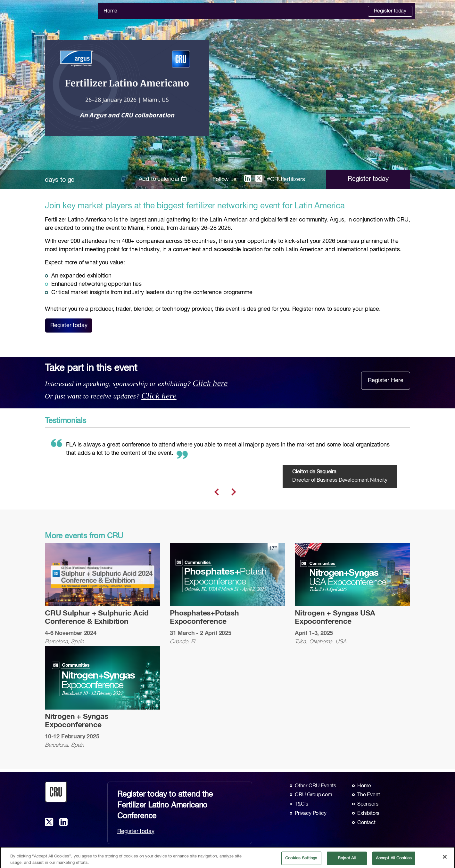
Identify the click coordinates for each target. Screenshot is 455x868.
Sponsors (368, 804)
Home (110, 11)
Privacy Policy (310, 814)
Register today (390, 11)
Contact (366, 823)
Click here (210, 383)
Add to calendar (163, 179)
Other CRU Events (315, 786)
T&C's (302, 804)
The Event (368, 795)
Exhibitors (368, 814)
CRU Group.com (314, 795)
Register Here (386, 381)
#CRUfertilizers (286, 180)
